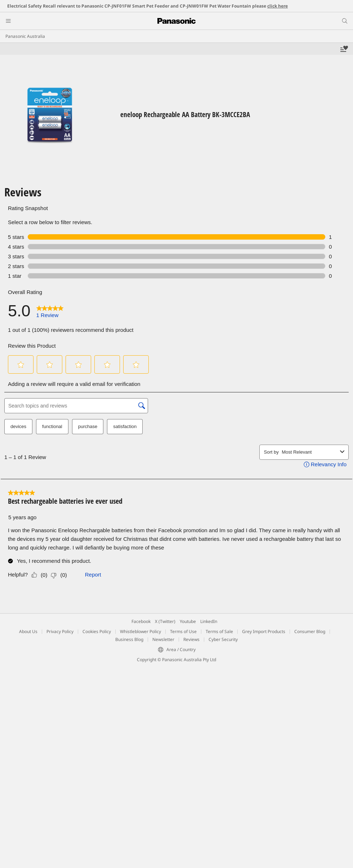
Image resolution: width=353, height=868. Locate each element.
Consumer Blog (310, 631)
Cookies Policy (97, 631)
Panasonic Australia (25, 36)
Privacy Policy (60, 631)
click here (278, 6)
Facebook (141, 621)
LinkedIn (209, 621)
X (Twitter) (165, 621)
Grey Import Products (264, 631)
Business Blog (129, 639)
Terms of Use (183, 631)
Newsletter (163, 639)
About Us (28, 631)
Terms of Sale (219, 631)
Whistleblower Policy (140, 631)
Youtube (188, 621)
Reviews (191, 639)
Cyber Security (223, 639)
